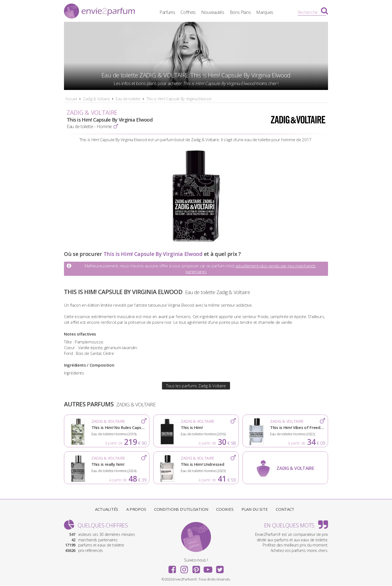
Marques (265, 12)
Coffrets (188, 12)
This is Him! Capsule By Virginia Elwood (179, 99)
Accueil (71, 99)
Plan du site (255, 509)
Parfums (167, 12)
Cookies (225, 509)
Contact (285, 509)
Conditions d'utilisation (181, 509)
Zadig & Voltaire (96, 99)
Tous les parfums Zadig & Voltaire (196, 386)
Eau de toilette (128, 99)
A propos (136, 509)
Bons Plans (240, 12)
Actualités (107, 509)
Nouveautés (213, 12)
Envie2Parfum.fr (99, 12)
